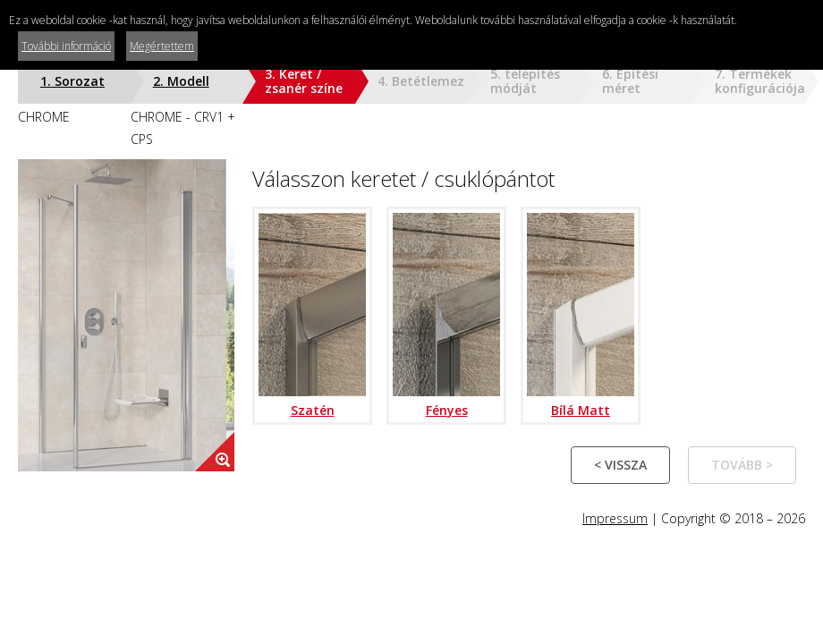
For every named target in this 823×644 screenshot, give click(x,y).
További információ (66, 46)
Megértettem (162, 46)
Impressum (615, 518)
